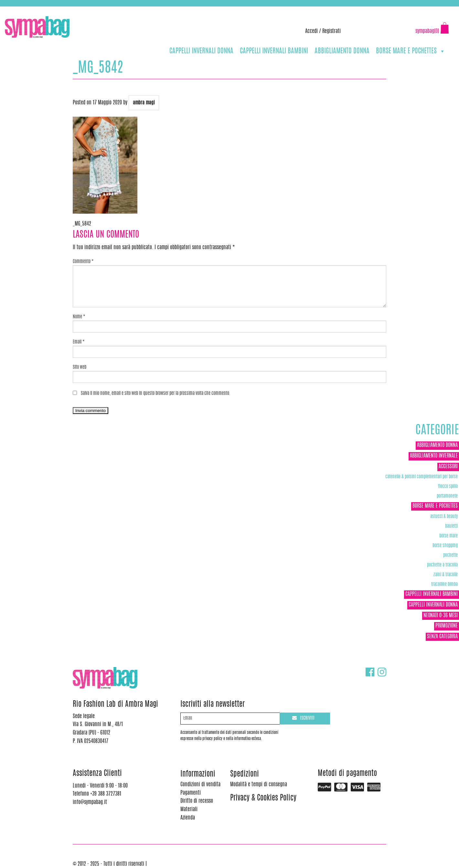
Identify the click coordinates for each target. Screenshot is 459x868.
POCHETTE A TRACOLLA (442, 565)
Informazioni (198, 774)
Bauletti (451, 526)
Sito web (80, 367)
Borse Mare (448, 536)
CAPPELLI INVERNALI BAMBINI (274, 51)
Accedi (311, 31)
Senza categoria (442, 637)
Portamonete (447, 496)
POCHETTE (450, 555)
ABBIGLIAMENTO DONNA (342, 51)
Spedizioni (245, 774)
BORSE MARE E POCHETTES (411, 51)
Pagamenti (191, 793)
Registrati (331, 31)
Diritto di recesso (197, 801)
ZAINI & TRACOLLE (446, 575)
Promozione (447, 626)
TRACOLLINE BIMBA (444, 584)
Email (79, 342)
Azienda (188, 818)
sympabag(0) (427, 31)
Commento (83, 262)
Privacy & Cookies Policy (263, 798)
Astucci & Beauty (444, 517)
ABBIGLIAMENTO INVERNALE (434, 456)
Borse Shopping (445, 546)
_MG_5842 (82, 224)
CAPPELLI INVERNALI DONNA (201, 51)
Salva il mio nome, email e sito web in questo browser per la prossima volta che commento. (156, 394)
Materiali (189, 810)
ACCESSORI (448, 467)
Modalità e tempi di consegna (259, 785)
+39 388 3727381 (32, 10)
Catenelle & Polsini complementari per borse (422, 477)
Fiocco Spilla (448, 487)
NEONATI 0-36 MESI (441, 616)
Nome (79, 317)
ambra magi (144, 103)
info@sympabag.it (90, 10)
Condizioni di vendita (200, 785)
